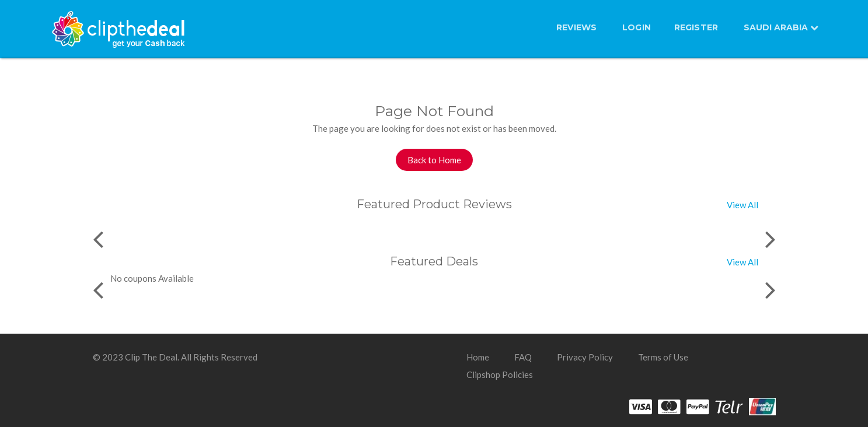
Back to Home (434, 160)
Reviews (576, 27)
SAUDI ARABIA (781, 27)
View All (742, 205)
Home (478, 357)
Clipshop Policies (500, 374)
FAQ (523, 357)
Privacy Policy (585, 357)
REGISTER (696, 27)
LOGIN (637, 27)
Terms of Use (663, 357)
